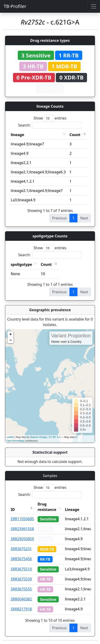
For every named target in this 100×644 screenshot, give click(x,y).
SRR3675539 (21, 579)
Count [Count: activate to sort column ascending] (75, 135)
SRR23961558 (22, 529)
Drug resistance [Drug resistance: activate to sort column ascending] (47, 507)
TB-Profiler (15, 6)
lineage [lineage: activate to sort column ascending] (17, 135)
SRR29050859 (22, 539)
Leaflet (10, 437)
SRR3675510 (21, 569)
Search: (50, 125)
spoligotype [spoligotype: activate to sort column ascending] (21, 264)
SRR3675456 (21, 559)
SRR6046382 (21, 599)
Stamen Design (39, 437)
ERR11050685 (22, 519)
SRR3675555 (21, 589)
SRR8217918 (21, 609)
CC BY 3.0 (54, 437)
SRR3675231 (21, 549)
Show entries (50, 118)
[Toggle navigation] (94, 6)
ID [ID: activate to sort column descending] (13, 510)
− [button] (11, 340)
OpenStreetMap (15, 441)
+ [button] (11, 334)
